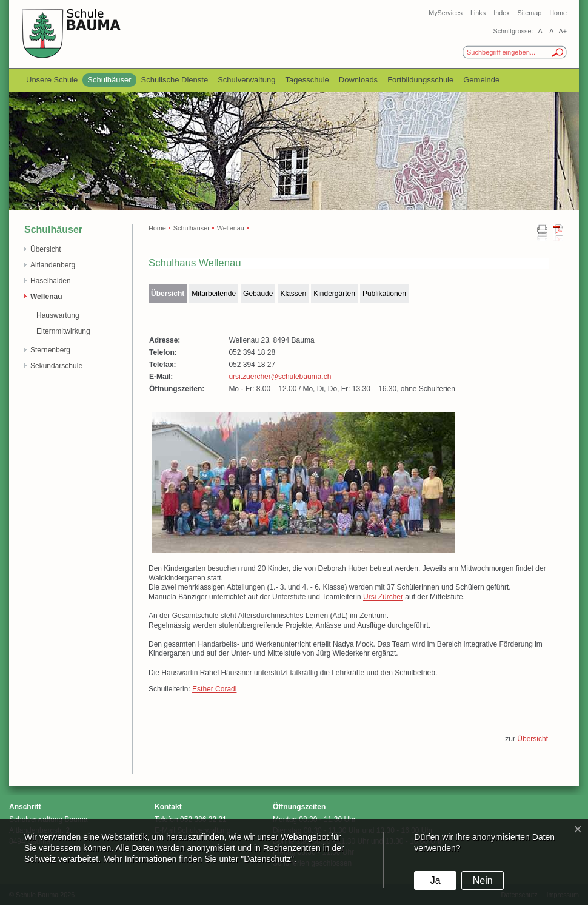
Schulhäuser (109, 80)
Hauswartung (58, 315)
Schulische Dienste (175, 80)
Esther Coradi (214, 689)
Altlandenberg (53, 265)
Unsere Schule (52, 80)
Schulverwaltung (246, 80)
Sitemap (530, 13)
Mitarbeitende (214, 294)
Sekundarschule (56, 366)
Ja (436, 880)
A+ (563, 31)
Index (501, 13)
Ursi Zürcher (383, 597)
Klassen (293, 294)
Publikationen (384, 294)
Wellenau (46, 297)
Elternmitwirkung (63, 331)
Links (478, 13)
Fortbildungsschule (420, 80)
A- (541, 31)
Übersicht (46, 249)
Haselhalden (51, 281)
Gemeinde (481, 80)
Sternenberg (50, 350)
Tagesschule (307, 80)
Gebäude (258, 294)
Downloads (358, 80)
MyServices (446, 13)
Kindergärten (334, 294)
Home (558, 13)
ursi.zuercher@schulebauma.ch (280, 377)
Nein (483, 880)
